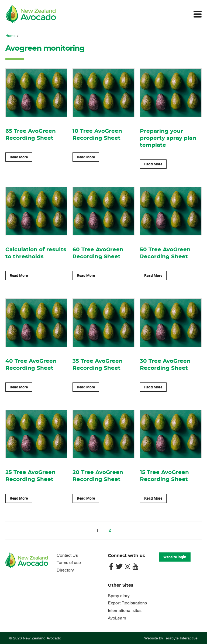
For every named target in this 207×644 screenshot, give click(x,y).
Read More (19, 157)
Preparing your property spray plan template (168, 138)
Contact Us (67, 555)
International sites (125, 610)
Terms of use (69, 563)
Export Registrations (127, 603)
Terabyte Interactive (181, 638)
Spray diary (119, 596)
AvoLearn (117, 618)
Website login (175, 557)
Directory (65, 570)
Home (11, 36)
